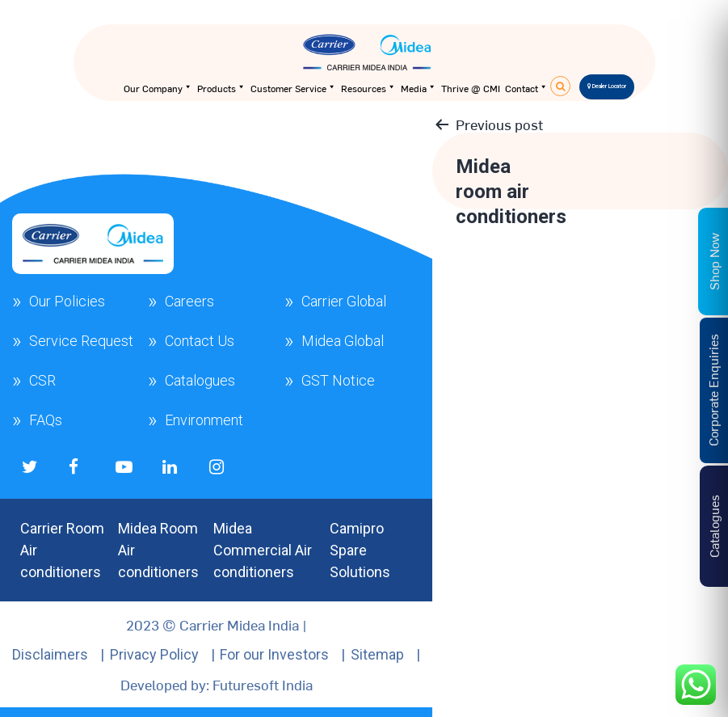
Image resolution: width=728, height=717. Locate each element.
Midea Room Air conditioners (158, 550)
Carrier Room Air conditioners (62, 550)
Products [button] (221, 88)
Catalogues (200, 380)
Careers (189, 301)
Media (419, 88)
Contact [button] (526, 88)
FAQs (46, 420)
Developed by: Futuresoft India (217, 684)
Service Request (81, 341)
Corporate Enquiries (713, 391)
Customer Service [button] (293, 88)
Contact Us (200, 341)
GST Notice (338, 380)
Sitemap (377, 654)
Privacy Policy (154, 654)
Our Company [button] (158, 88)
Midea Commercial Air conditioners (263, 550)
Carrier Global (344, 301)
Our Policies (67, 301)
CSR (42, 380)
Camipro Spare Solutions (360, 550)
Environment (204, 420)
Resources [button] (368, 88)
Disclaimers (50, 654)
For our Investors (274, 654)
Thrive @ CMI (471, 88)
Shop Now (713, 261)
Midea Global (343, 341)
